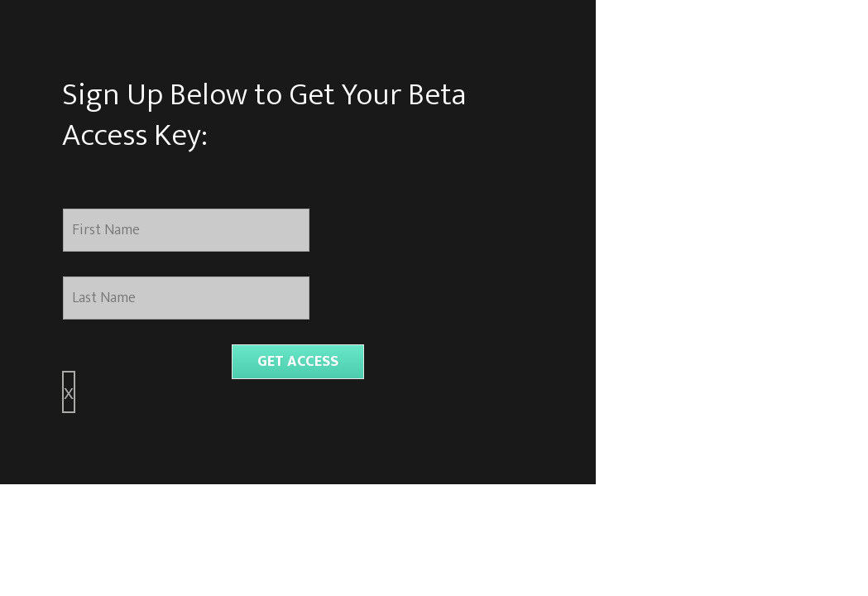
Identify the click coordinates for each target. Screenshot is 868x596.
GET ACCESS (298, 362)
